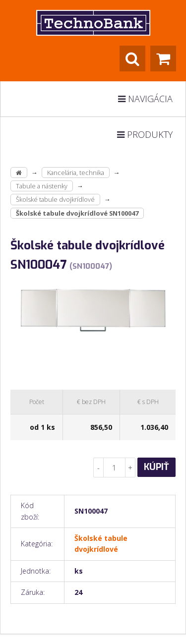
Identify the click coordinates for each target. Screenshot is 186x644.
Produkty (145, 134)
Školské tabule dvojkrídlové (55, 199)
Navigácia (145, 99)
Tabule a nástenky (42, 186)
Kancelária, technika (76, 173)
